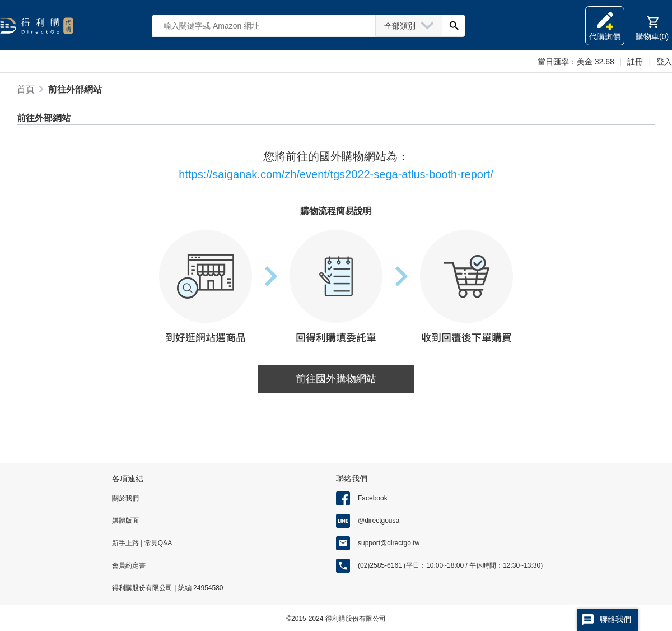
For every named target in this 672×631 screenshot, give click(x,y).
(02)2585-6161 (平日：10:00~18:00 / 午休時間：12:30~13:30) (450, 565)
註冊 (635, 62)
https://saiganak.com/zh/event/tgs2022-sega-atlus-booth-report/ (336, 174)
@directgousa (379, 521)
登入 (664, 62)
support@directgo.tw (389, 543)
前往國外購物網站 (336, 379)
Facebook (373, 498)
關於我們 (125, 498)
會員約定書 (129, 565)
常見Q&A (157, 543)
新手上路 (126, 543)
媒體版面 (125, 521)
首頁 (26, 89)
